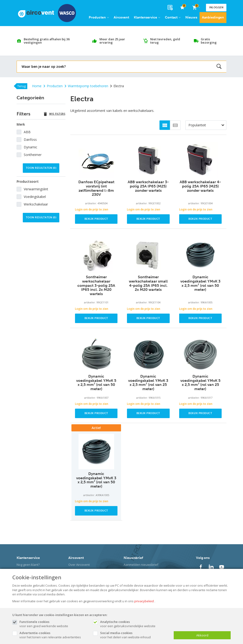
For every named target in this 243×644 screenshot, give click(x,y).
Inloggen (216, 7)
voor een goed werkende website (54, 624)
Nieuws (191, 17)
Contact (173, 17)
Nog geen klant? (28, 565)
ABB (27, 132)
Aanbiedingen (213, 17)
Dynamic (30, 147)
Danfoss (30, 139)
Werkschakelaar (36, 204)
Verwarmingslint (36, 189)
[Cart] (196, 8)
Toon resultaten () (41, 168)
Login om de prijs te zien (92, 209)
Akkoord (202, 635)
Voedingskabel (35, 197)
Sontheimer (33, 155)
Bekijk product (96, 219)
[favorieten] (182, 8)
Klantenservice (147, 17)
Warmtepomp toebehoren (86, 86)
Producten (99, 17)
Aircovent (121, 17)
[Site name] (47, 13)
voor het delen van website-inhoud (135, 635)
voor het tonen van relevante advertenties (54, 635)
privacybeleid (144, 601)
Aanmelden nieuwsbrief (141, 565)
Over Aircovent (79, 565)
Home (37, 86)
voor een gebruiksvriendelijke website (135, 624)
